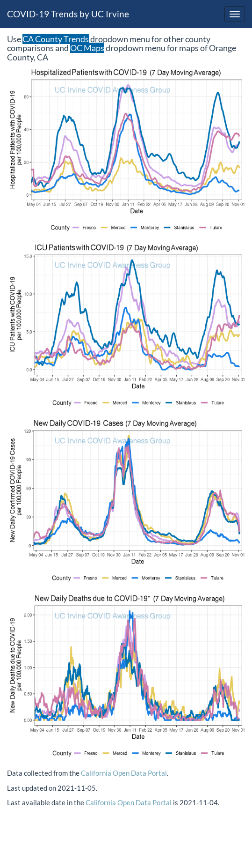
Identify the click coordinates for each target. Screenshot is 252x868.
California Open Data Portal (124, 773)
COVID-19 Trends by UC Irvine (68, 14)
